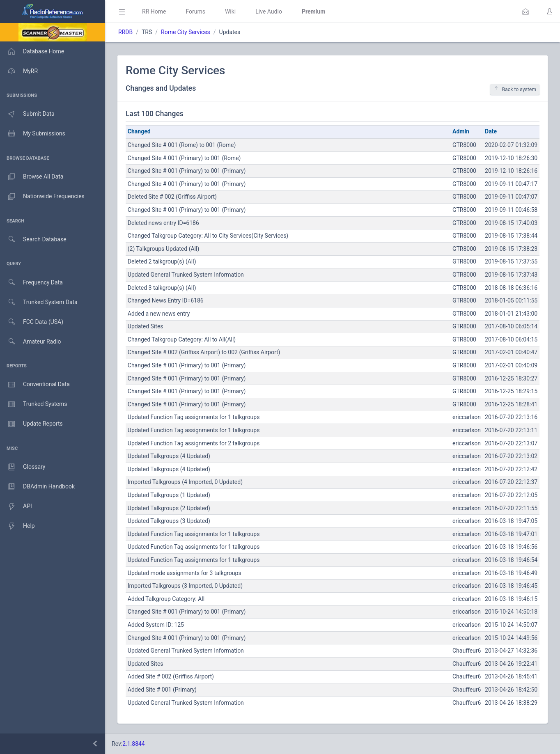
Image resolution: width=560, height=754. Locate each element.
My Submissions (33, 134)
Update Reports (31, 424)
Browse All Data (32, 177)
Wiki (230, 11)
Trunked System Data (39, 302)
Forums (195, 11)
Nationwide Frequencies (42, 197)
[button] (526, 11)
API (16, 506)
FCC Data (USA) (32, 322)
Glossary (23, 467)
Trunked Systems (33, 404)
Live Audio (269, 11)
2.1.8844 (134, 744)
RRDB (125, 32)
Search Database (33, 239)
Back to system (515, 89)
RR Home (154, 11)
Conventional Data (35, 385)
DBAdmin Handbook (37, 487)
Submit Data (27, 114)
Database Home (32, 51)
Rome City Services (186, 32)
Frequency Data (31, 283)
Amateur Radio (31, 342)
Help (17, 526)
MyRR (19, 71)
